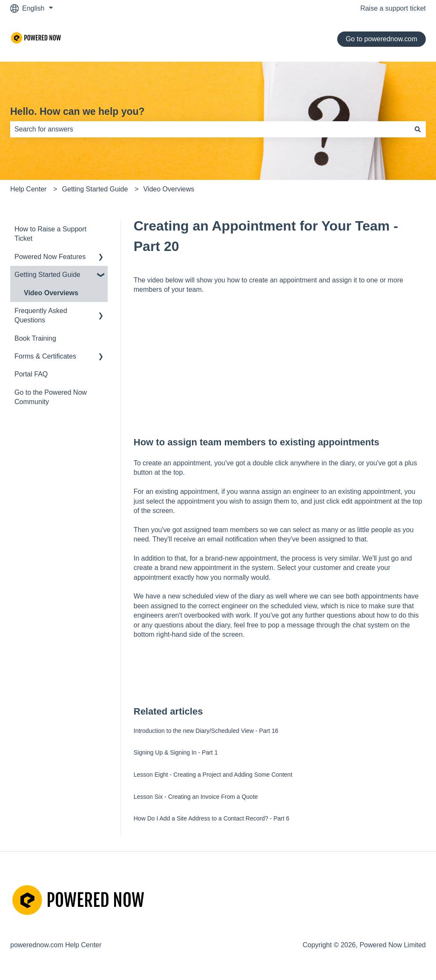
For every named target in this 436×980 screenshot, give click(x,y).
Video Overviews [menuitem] (51, 293)
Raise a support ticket (393, 8)
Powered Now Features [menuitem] (50, 257)
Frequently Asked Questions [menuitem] (41, 315)
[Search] (418, 129)
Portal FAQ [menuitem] (31, 374)
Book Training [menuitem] (35, 338)
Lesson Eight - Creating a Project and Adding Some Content (213, 775)
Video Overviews (169, 189)
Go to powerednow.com (381, 39)
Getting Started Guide (95, 189)
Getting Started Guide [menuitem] (47, 275)
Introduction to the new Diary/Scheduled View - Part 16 (206, 731)
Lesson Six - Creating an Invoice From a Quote (196, 797)
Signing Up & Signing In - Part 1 (176, 752)
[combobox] (210, 129)
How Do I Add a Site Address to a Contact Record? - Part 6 (212, 818)
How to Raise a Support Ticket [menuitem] (50, 234)
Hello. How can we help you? (77, 111)
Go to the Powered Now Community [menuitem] (51, 397)
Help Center (28, 189)
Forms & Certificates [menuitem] (45, 356)
